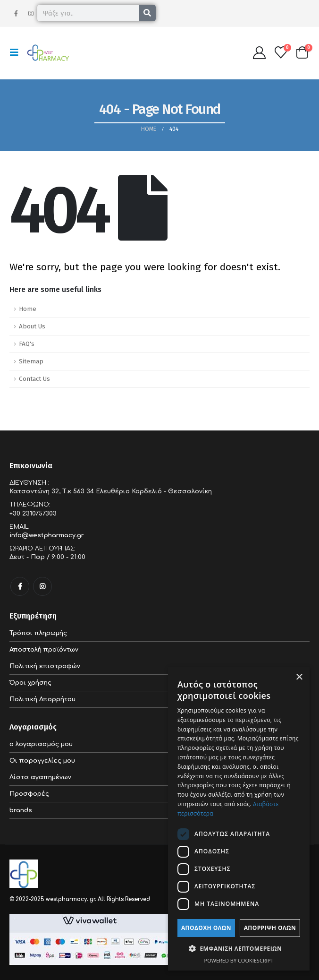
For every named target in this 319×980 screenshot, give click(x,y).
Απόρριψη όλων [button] (270, 928)
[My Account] (259, 53)
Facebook (20, 586)
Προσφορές (29, 794)
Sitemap (31, 361)
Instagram (42, 586)
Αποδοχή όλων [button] (206, 928)
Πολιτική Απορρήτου (42, 699)
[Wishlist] (281, 52)
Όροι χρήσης (30, 683)
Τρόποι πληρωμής (38, 633)
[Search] (147, 13)
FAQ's (27, 344)
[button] (17, 52)
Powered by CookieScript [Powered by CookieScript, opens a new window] (239, 960)
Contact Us (34, 379)
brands (21, 810)
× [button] (299, 677)
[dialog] (239, 819)
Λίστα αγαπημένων (40, 777)
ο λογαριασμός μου (41, 744)
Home (28, 309)
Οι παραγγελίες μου (42, 761)
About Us (32, 326)
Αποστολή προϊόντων (44, 650)
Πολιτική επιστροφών (45, 666)
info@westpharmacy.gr (47, 535)
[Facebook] (16, 13)
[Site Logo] (48, 53)
